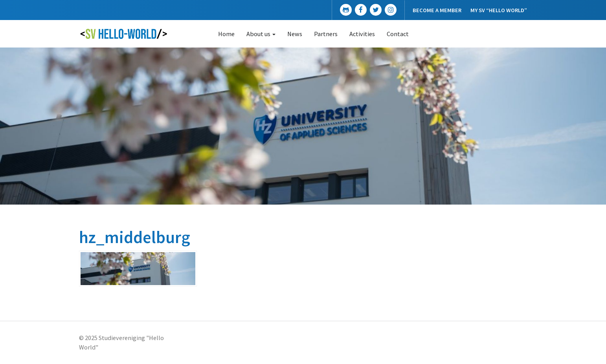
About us (261, 34)
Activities (362, 34)
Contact (398, 34)
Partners (326, 34)
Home (226, 34)
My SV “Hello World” (499, 10)
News (295, 34)
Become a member (437, 10)
